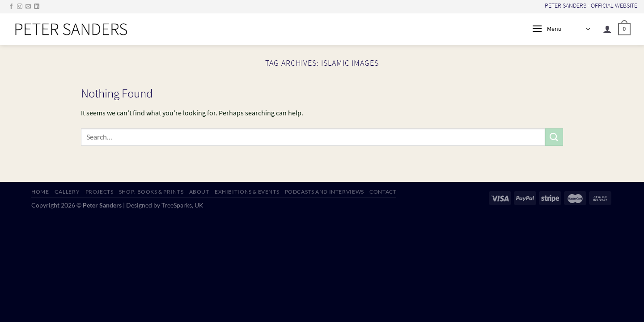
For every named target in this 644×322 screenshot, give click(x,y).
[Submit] (554, 137)
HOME (40, 192)
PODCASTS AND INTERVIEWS (324, 192)
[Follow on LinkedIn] (37, 7)
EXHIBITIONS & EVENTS (247, 192)
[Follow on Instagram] (20, 7)
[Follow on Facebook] (11, 7)
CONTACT (383, 192)
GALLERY (67, 192)
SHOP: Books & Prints (151, 192)
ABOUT (199, 192)
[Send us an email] (28, 7)
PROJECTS (100, 192)
